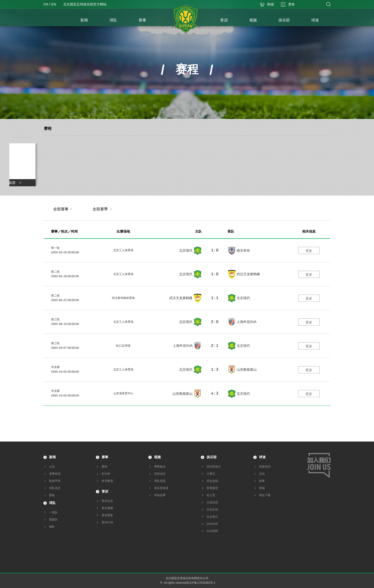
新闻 (52, 457)
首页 (57, 21)
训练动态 (160, 474)
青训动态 (107, 501)
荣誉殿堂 (212, 488)
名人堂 (211, 495)
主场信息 (212, 502)
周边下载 (265, 495)
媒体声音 (55, 481)
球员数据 (107, 481)
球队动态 (55, 488)
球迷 (262, 457)
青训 (105, 491)
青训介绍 (107, 522)
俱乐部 (212, 457)
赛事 (105, 457)
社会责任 (212, 517)
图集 (52, 495)
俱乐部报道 (161, 488)
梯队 (52, 527)
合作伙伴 (212, 524)
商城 (262, 488)
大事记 (211, 474)
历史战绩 (212, 481)
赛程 (48, 128)
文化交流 (212, 510)
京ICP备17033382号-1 (201, 583)
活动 (262, 474)
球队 (52, 503)
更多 (309, 251)
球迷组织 (265, 467)
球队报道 (160, 481)
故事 (262, 481)
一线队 (53, 512)
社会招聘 (212, 531)
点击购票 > (12, 183)
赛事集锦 (160, 467)
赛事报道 (55, 474)
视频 (157, 457)
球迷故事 (160, 495)
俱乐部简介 (214, 467)
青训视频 (107, 508)
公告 (52, 467)
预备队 (53, 520)
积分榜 (106, 474)
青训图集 (107, 515)
